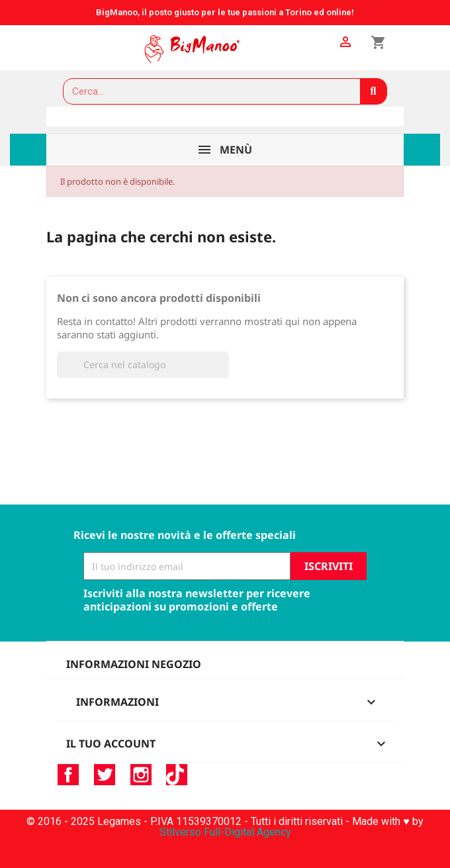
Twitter (105, 775)
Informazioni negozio (134, 664)
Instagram (141, 775)
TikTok (177, 775)
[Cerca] (143, 365)
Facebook (68, 775)
